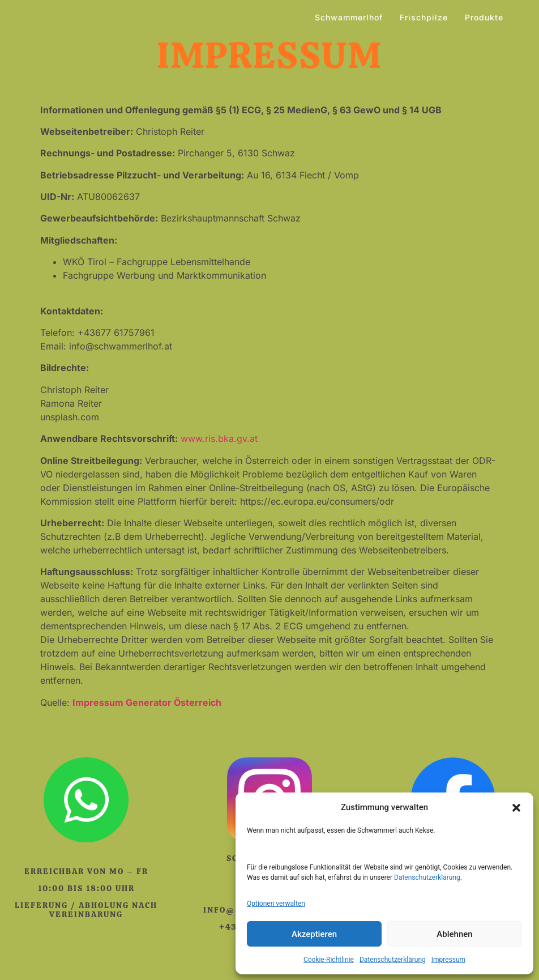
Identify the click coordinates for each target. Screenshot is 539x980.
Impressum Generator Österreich (147, 702)
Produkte (484, 17)
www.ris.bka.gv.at (219, 438)
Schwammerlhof (349, 17)
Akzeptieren (314, 934)
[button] (516, 808)
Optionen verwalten (276, 904)
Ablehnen (454, 934)
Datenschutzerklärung (427, 877)
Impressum (448, 960)
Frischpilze (424, 17)
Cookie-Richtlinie (329, 960)
